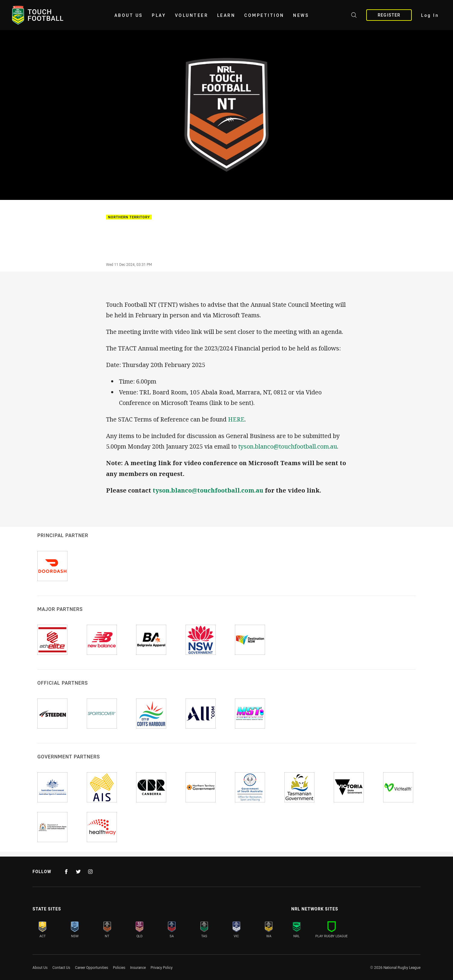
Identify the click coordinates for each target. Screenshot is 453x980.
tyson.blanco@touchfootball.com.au (288, 446)
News (301, 15)
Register (389, 15)
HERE (236, 419)
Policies (119, 967)
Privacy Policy (162, 967)
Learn (226, 15)
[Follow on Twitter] (78, 872)
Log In (430, 15)
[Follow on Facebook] (66, 872)
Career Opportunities (92, 967)
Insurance (138, 967)
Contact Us (61, 967)
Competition (264, 15)
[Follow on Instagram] (90, 872)
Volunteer (192, 15)
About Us (129, 15)
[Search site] (354, 16)
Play (159, 15)
